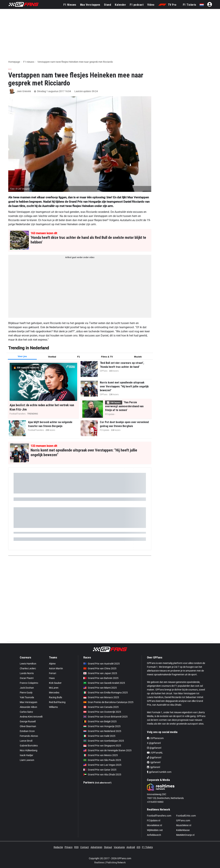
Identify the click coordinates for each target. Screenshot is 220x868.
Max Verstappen (90, 5)
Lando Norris (27, 673)
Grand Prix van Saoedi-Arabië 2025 (104, 683)
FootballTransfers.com (159, 816)
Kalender (120, 5)
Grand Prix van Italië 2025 (99, 736)
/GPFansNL (155, 753)
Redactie (58, 847)
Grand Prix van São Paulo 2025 (102, 760)
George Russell (28, 721)
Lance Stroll (26, 741)
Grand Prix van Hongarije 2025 (102, 726)
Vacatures (119, 847)
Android (131, 847)
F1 (79, 357)
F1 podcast (137, 5)
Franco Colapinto (29, 683)
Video (151, 5)
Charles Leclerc (28, 668)
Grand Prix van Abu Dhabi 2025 (102, 775)
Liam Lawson (27, 760)
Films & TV (107, 357)
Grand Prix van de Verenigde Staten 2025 (107, 750)
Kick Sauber (55, 683)
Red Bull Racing (57, 702)
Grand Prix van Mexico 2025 (101, 755)
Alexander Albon (28, 707)
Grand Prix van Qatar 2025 (100, 770)
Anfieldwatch (154, 835)
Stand (108, 5)
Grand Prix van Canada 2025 (101, 707)
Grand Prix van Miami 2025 (100, 688)
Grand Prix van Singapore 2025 (102, 746)
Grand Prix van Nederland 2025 (102, 731)
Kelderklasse (183, 830)
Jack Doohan (27, 688)
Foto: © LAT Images (20, 189)
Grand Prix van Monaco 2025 (101, 697)
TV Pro (167, 5)
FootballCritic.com (186, 816)
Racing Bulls (56, 697)
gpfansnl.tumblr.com (159, 772)
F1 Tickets (190, 5)
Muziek (138, 357)
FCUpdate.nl (154, 820)
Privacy (69, 847)
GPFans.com (183, 820)
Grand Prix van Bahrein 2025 (101, 678)
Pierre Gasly (26, 693)
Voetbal (52, 357)
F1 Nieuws (70, 5)
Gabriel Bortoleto (29, 746)
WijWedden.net (155, 830)
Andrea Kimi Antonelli (31, 717)
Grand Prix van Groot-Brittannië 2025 (105, 717)
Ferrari (53, 673)
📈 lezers (114, 402)
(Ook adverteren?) (103, 783)
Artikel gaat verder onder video (80, 257)
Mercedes (54, 693)
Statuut (108, 847)
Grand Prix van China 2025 (100, 668)
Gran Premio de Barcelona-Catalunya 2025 (108, 702)
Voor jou (22, 356)
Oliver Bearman (28, 726)
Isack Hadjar (26, 755)
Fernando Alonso (29, 736)
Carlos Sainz (26, 712)
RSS (76, 847)
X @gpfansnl (154, 743)
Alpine (52, 664)
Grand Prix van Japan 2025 (100, 673)
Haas (52, 678)
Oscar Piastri (27, 678)
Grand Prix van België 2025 (100, 721)
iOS (138, 847)
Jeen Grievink (24, 91)
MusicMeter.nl (184, 825)
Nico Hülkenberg (29, 750)
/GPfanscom (155, 738)
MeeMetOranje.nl (185, 835)
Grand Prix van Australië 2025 (101, 664)
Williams (53, 707)
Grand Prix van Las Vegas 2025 (102, 765)
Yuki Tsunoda (27, 697)
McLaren (54, 688)
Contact (85, 847)
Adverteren (96, 847)
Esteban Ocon (27, 731)
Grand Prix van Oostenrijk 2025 (102, 712)
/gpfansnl (154, 762)
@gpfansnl (154, 748)
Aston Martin (56, 668)
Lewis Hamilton (28, 664)
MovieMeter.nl (154, 825)
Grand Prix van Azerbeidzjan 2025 (104, 741)
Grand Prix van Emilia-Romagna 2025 (106, 693)
